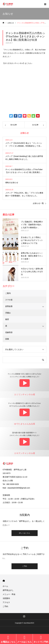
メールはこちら (24, 642)
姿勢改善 (9, 306)
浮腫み (8, 313)
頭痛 (7, 339)
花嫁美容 (9, 332)
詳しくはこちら (25, 533)
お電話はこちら (8, 642)
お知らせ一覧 (38, 203)
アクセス (6, 602)
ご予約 (25, 566)
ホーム (5, 586)
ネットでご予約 (41, 642)
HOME (4, 581)
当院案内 (6, 598)
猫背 (7, 319)
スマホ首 (9, 300)
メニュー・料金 (9, 594)
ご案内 (8, 293)
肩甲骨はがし (8, 590)
